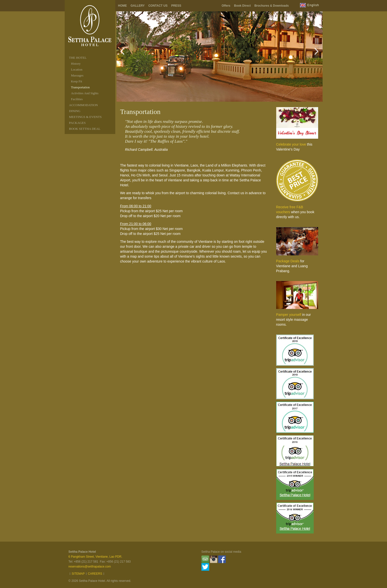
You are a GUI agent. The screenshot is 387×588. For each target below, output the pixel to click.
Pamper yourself (289, 315)
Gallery (138, 6)
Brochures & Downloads (272, 6)
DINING (75, 111)
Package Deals (288, 261)
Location (77, 69)
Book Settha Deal (85, 129)
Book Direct (242, 6)
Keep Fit (77, 81)
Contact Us (158, 6)
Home (122, 6)
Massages (77, 75)
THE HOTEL (78, 58)
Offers (226, 6)
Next (318, 54)
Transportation (80, 87)
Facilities (77, 99)
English (313, 5)
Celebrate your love (291, 144)
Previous (124, 54)
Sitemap (78, 574)
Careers (95, 574)
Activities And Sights (85, 93)
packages (77, 123)
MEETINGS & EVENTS (85, 117)
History (76, 64)
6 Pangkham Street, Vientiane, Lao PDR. (95, 557)
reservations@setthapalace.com (90, 567)
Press (176, 6)
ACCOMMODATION (84, 105)
